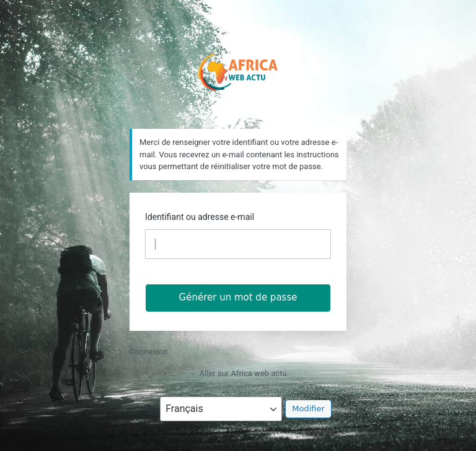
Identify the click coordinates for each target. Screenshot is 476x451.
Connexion (148, 352)
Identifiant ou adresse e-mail (200, 217)
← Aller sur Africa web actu (238, 373)
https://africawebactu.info (238, 69)
